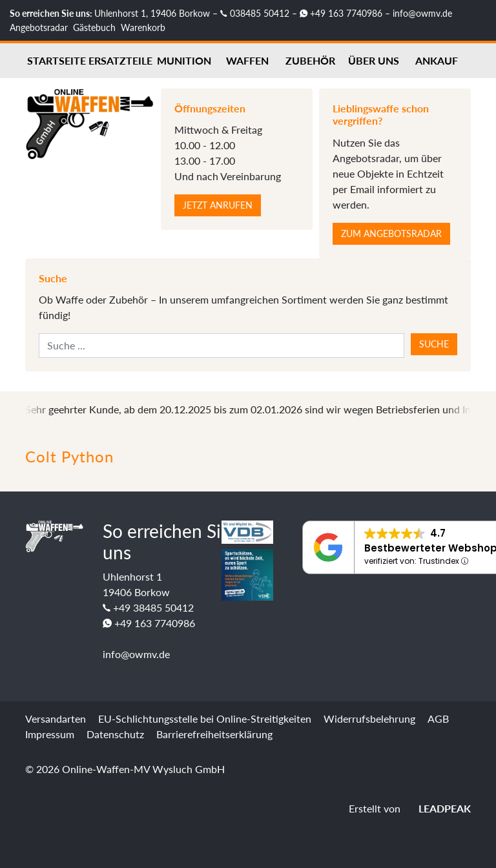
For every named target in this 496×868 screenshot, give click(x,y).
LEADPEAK (437, 808)
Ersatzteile (120, 60)
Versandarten (56, 718)
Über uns (374, 60)
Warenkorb (143, 27)
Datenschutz (115, 734)
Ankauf (437, 60)
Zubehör (310, 60)
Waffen (247, 60)
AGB (438, 718)
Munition (184, 60)
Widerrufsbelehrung (369, 718)
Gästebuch (94, 27)
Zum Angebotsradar (391, 233)
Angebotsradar (39, 27)
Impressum (50, 734)
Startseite (57, 60)
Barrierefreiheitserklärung (214, 734)
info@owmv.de (422, 13)
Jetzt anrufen (218, 205)
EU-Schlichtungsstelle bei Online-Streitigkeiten (205, 718)
